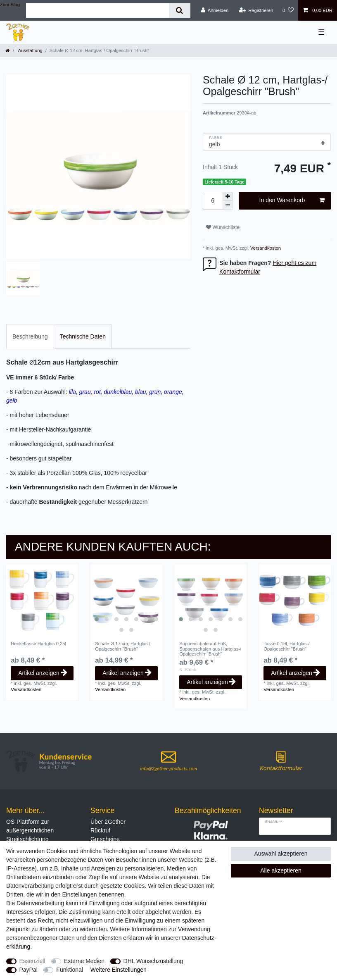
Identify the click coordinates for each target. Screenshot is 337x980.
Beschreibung (30, 336)
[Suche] (179, 11)
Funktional (70, 970)
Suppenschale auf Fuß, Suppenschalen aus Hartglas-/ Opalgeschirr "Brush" (210, 649)
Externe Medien (84, 961)
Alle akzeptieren (281, 870)
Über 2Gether (108, 822)
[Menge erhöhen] (228, 196)
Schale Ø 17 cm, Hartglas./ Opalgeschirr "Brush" (123, 646)
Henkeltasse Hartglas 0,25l (38, 644)
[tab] (30, 336)
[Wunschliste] (288, 10)
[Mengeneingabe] (213, 201)
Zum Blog (10, 5)
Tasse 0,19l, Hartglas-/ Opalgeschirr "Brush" (286, 646)
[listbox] (126, 601)
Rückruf (100, 830)
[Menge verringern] (228, 205)
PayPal (28, 970)
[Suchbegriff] (97, 11)
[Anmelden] (215, 10)
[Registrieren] (256, 10)
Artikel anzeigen (43, 673)
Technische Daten (83, 336)
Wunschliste (223, 227)
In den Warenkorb (292, 200)
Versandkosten (265, 248)
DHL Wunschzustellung (153, 961)
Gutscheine (105, 839)
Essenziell (32, 961)
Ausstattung (30, 50)
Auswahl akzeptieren (281, 854)
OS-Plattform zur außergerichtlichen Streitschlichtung (30, 830)
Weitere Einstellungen (119, 970)
